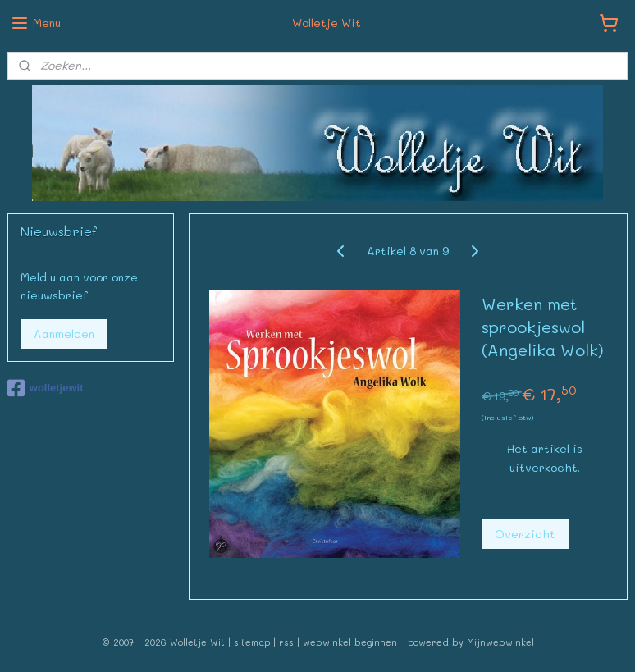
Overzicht (525, 534)
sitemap (252, 642)
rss (286, 642)
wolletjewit (46, 388)
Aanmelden (64, 334)
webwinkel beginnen (350, 642)
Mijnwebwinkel (500, 642)
